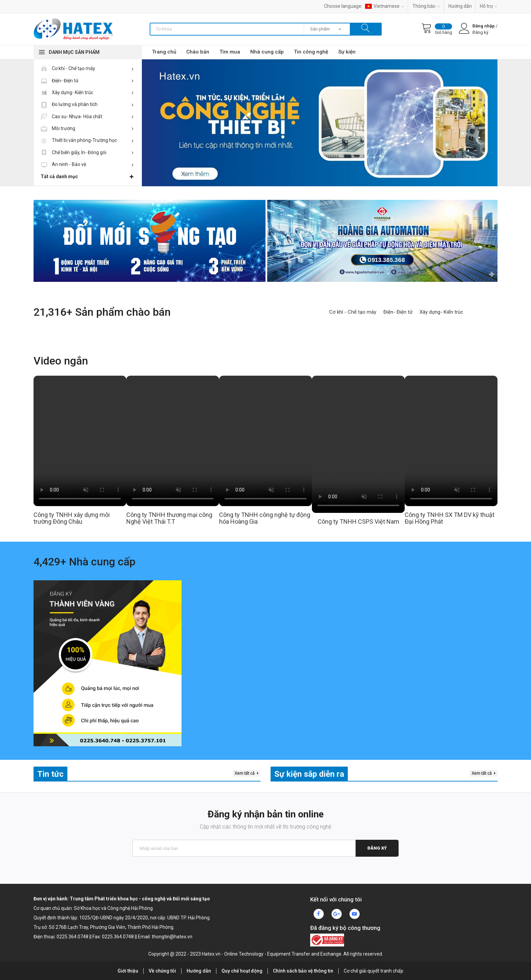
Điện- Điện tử (87, 81)
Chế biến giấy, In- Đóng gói (87, 152)
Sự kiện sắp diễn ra (309, 774)
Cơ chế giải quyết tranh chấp (374, 971)
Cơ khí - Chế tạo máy (87, 68)
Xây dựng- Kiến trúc (87, 92)
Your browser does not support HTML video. (80, 441)
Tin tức (50, 774)
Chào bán (198, 52)
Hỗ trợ (489, 6)
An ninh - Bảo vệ (87, 164)
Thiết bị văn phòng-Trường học (87, 140)
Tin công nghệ (311, 52)
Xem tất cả (247, 773)
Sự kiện (347, 52)
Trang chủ (164, 52)
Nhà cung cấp (267, 52)
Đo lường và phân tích (87, 104)
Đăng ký (377, 848)
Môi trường (87, 128)
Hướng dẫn (460, 6)
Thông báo (426, 6)
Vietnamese (385, 6)
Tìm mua (230, 52)
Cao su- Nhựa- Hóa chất (87, 117)
